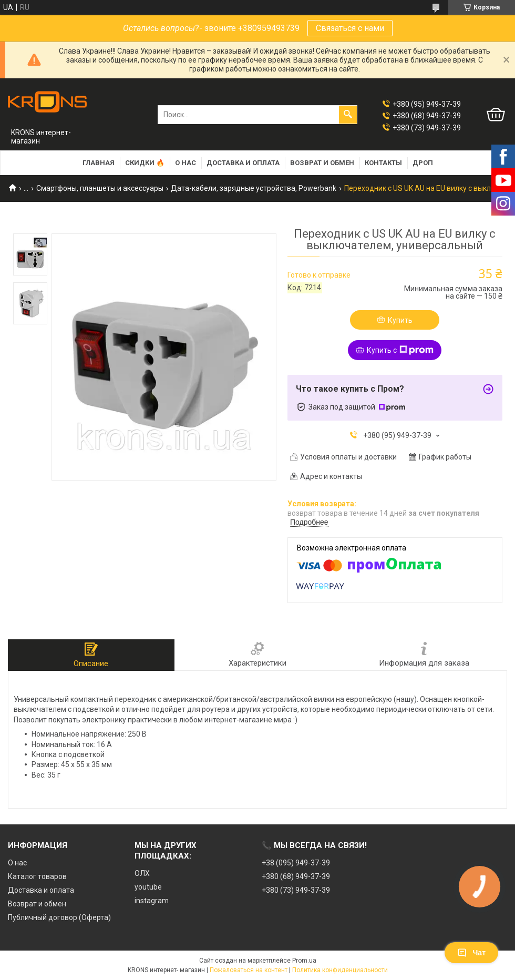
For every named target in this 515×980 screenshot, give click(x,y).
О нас (186, 163)
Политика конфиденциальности (340, 970)
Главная (99, 163)
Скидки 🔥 (145, 163)
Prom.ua (304, 961)
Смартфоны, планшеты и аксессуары (100, 188)
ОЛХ (142, 873)
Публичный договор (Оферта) (59, 917)
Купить (400, 320)
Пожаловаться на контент (249, 970)
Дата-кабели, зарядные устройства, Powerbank (254, 188)
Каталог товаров (37, 876)
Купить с (400, 350)
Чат (471, 953)
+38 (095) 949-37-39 (296, 863)
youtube (148, 887)
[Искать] (348, 115)
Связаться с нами (350, 28)
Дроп (423, 163)
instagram (152, 901)
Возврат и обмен (322, 163)
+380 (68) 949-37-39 (296, 876)
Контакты (383, 163)
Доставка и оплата (243, 163)
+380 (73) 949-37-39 (296, 890)
